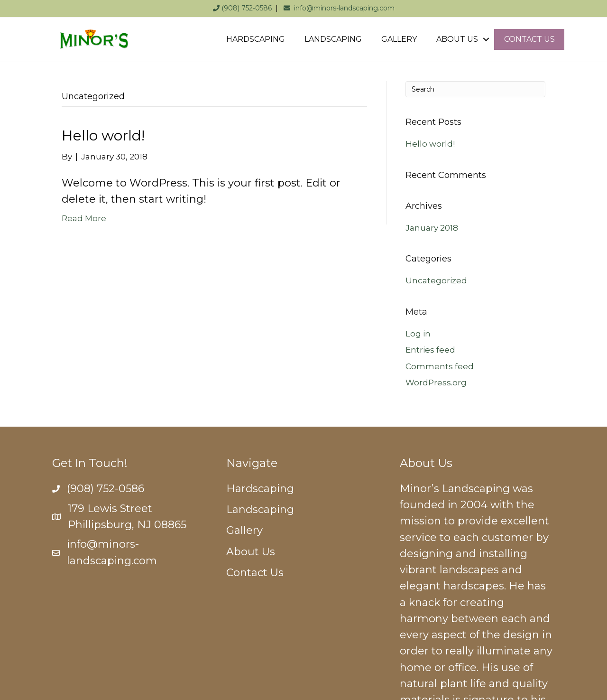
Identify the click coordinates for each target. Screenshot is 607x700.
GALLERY (399, 39)
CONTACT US (529, 39)
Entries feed (430, 350)
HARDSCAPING (256, 39)
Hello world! (103, 135)
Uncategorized (436, 280)
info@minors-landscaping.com (339, 8)
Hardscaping (260, 489)
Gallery (244, 530)
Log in (418, 334)
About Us (251, 552)
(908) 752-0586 (242, 8)
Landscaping (260, 509)
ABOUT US (457, 39)
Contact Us (255, 573)
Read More (84, 218)
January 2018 (432, 228)
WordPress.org (436, 383)
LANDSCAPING (333, 39)
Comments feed (440, 366)
